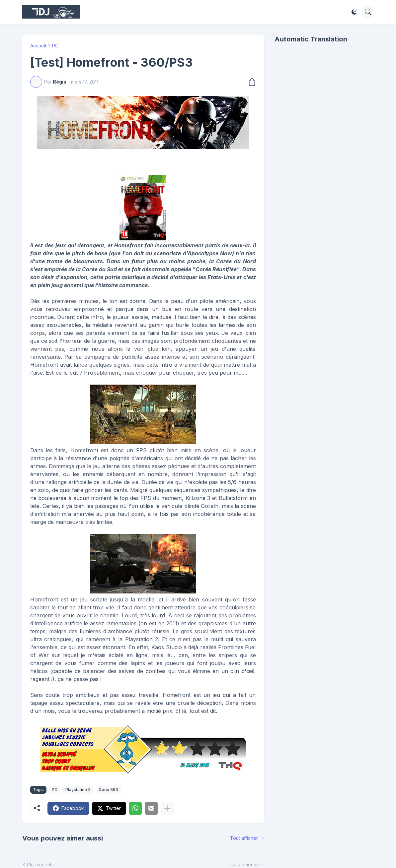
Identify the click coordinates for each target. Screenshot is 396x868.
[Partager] (250, 82)
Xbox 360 (108, 790)
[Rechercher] (368, 12)
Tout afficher (244, 838)
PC (55, 46)
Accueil (38, 46)
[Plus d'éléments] (167, 808)
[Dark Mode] (354, 12)
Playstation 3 (78, 790)
